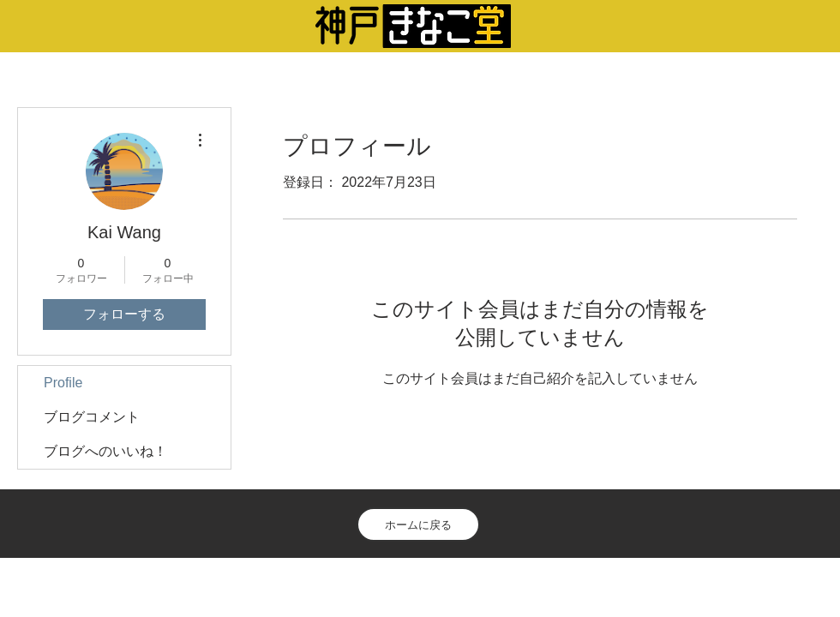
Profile (63, 383)
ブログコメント (92, 417)
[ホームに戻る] (418, 524)
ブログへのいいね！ (105, 451)
